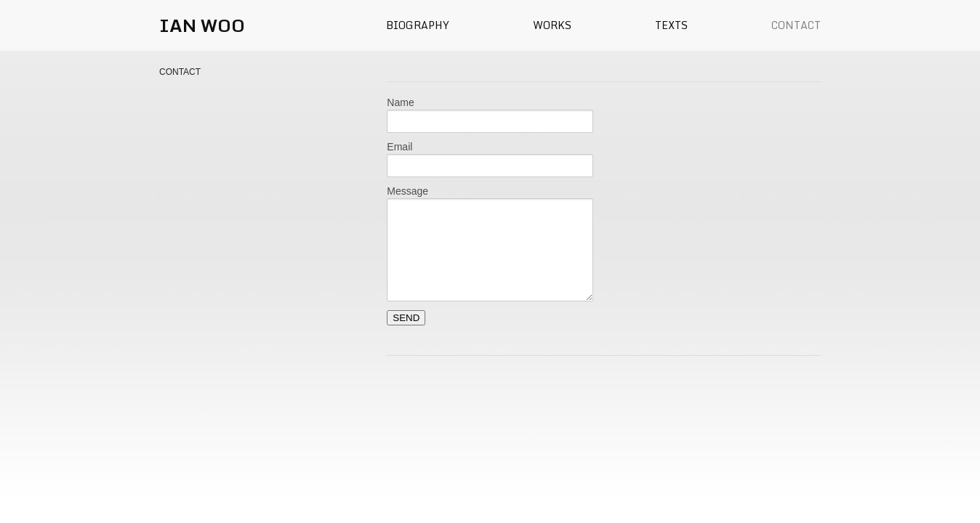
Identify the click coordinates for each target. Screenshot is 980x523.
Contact (796, 25)
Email (399, 147)
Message (407, 191)
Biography (418, 25)
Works (552, 25)
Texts (671, 25)
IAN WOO (202, 25)
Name (400, 102)
